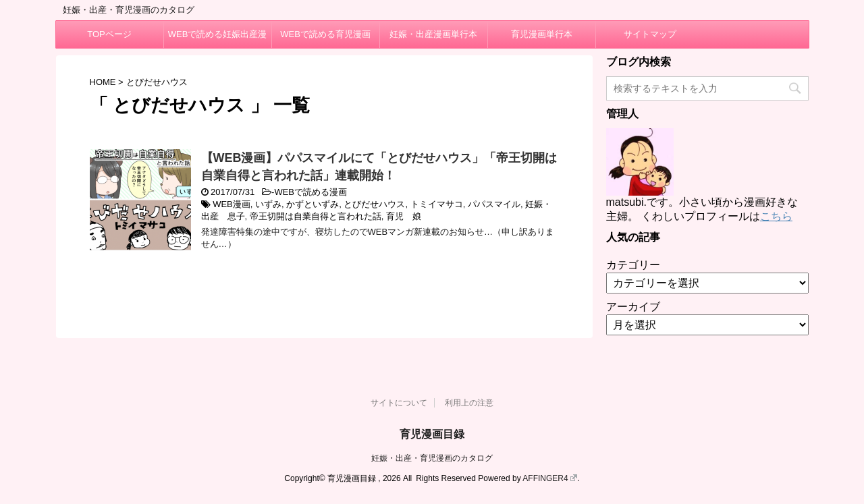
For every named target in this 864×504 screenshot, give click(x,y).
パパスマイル (494, 204)
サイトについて (399, 403)
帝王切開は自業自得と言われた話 (316, 216)
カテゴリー (633, 265)
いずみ (268, 204)
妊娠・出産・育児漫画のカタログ (432, 458)
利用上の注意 (469, 403)
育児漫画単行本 (542, 34)
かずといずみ (313, 204)
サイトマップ (650, 34)
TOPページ (109, 34)
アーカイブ (633, 307)
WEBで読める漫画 (310, 192)
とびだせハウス (374, 204)
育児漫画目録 (432, 434)
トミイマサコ (437, 204)
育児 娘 (404, 216)
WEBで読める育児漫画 (325, 34)
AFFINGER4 (550, 478)
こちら (776, 216)
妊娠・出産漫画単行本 (433, 34)
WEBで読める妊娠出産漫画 (218, 38)
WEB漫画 (232, 204)
